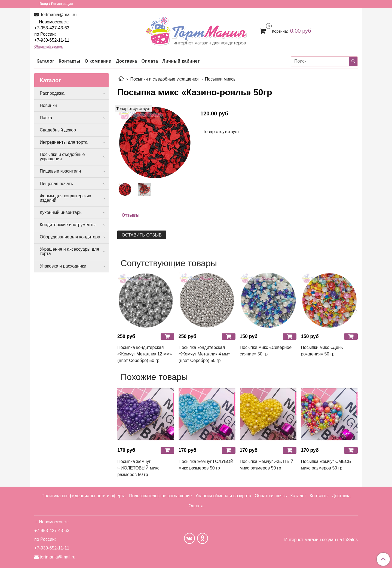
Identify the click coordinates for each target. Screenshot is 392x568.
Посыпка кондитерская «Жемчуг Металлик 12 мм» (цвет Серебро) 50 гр (145, 354)
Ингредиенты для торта (64, 142)
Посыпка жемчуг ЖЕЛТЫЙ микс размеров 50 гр (267, 465)
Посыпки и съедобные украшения (164, 79)
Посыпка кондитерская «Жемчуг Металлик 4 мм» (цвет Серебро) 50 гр (205, 354)
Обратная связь (271, 496)
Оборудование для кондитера (70, 237)
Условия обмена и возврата (223, 496)
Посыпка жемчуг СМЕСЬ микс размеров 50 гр (326, 465)
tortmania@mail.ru (58, 15)
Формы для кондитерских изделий (65, 198)
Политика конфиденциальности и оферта (83, 496)
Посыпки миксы (221, 79)
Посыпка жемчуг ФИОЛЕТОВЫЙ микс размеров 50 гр (138, 468)
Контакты (69, 61)
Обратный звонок (48, 47)
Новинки (48, 105)
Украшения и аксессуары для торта (69, 251)
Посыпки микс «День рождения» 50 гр (322, 351)
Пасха (46, 118)
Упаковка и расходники (63, 266)
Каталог (45, 61)
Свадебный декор (58, 130)
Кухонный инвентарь (61, 212)
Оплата (150, 61)
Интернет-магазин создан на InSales (321, 540)
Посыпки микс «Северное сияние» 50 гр (266, 351)
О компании (98, 61)
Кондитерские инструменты (68, 225)
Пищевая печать (56, 184)
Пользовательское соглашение (160, 496)
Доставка (127, 61)
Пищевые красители (60, 171)
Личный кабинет (181, 61)
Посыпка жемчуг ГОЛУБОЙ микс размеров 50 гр (206, 465)
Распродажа (52, 93)
